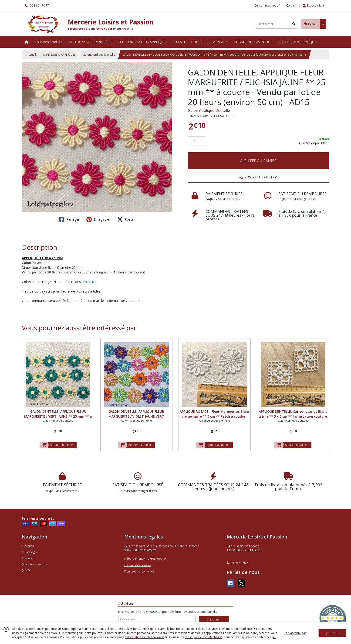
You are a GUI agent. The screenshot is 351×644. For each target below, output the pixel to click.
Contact (291, 5)
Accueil (31, 55)
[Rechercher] (294, 24)
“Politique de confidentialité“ (204, 637)
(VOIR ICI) (90, 282)
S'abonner (214, 619)
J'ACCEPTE (333, 633)
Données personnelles (139, 571)
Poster (126, 219)
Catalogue (30, 552)
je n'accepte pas (296, 633)
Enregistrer (98, 219)
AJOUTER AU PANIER (258, 161)
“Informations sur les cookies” (144, 637)
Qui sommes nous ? (36, 564)
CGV (26, 570)
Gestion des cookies (138, 565)
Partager (69, 219)
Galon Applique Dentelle (99, 55)
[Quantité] (197, 141)
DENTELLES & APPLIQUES (59, 55)
